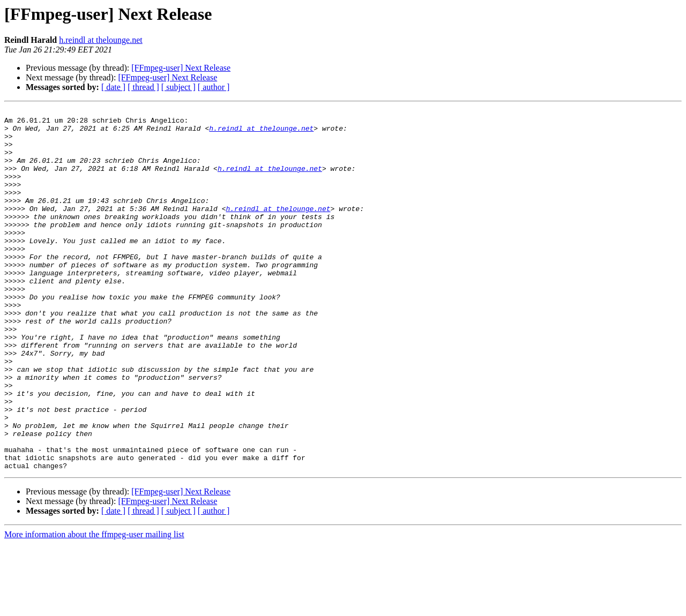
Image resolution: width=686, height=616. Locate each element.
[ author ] (214, 87)
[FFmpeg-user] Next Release (181, 68)
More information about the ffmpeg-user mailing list (94, 607)
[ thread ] (143, 87)
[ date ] (113, 87)
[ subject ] (178, 87)
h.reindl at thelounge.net (101, 40)
